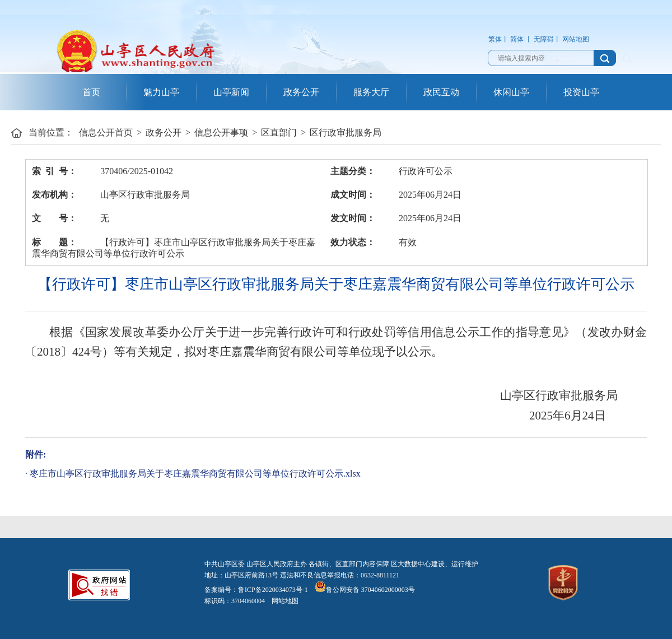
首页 (91, 92)
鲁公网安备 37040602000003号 (365, 590)
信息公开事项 (221, 132)
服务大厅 (371, 92)
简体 (517, 39)
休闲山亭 (511, 92)
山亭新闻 (231, 92)
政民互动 (441, 92)
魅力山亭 (161, 92)
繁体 (495, 39)
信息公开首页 (106, 132)
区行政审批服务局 (346, 132)
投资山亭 (581, 92)
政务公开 (301, 92)
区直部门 (279, 132)
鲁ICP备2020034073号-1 (273, 590)
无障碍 (544, 39)
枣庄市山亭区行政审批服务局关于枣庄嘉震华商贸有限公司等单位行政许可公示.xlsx (195, 474)
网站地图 (576, 39)
